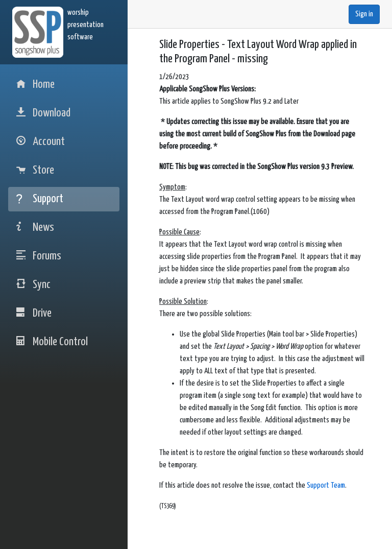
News (35, 228)
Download (43, 113)
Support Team (326, 485)
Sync (33, 285)
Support (40, 199)
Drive (34, 313)
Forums (39, 256)
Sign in (364, 14)
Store (35, 170)
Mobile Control (52, 342)
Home (35, 85)
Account (41, 142)
